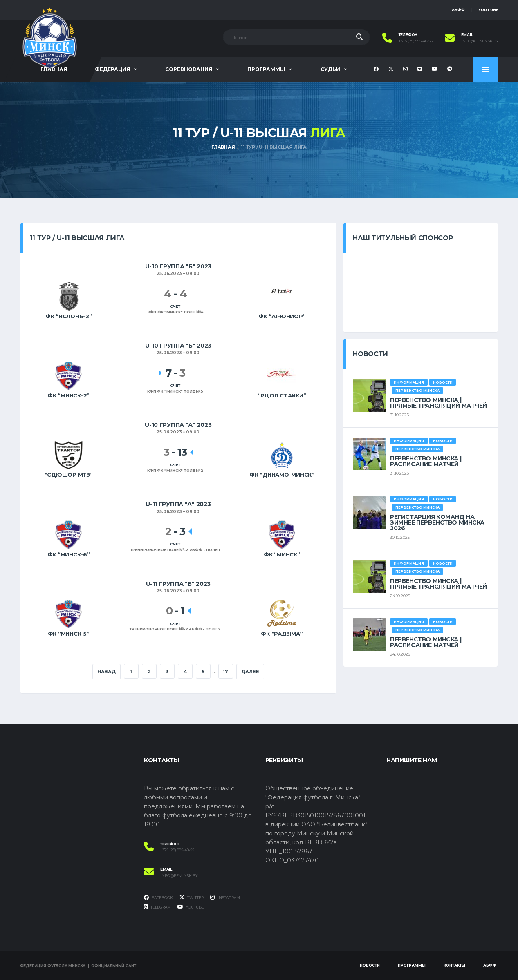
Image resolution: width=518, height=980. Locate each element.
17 (225, 672)
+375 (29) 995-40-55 (416, 41)
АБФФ (458, 10)
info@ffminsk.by (480, 41)
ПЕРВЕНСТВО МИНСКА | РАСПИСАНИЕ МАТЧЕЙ (426, 461)
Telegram (157, 907)
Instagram (225, 897)
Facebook (158, 897)
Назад (107, 672)
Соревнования (189, 69)
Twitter (192, 897)
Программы (266, 69)
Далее (250, 672)
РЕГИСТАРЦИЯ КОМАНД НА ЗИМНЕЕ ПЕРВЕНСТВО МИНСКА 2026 (437, 522)
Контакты (454, 965)
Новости (370, 965)
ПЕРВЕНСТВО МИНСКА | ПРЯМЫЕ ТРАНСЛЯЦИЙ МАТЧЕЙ (438, 403)
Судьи (330, 69)
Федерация (112, 69)
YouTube (488, 10)
